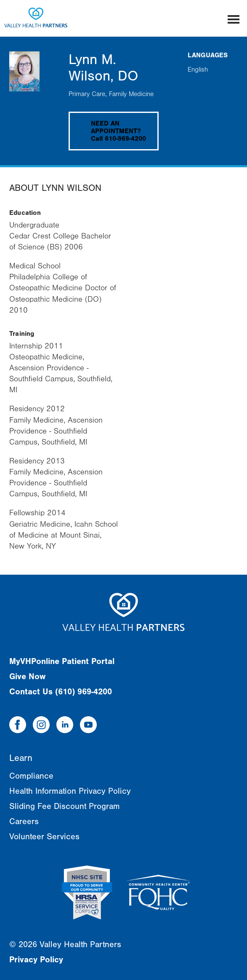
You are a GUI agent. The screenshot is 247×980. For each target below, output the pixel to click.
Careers (24, 821)
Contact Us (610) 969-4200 (61, 692)
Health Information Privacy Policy (70, 791)
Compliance (31, 776)
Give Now (27, 676)
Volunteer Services (44, 837)
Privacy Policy (36, 960)
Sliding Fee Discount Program (65, 806)
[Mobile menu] (234, 18)
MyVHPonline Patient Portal (62, 661)
